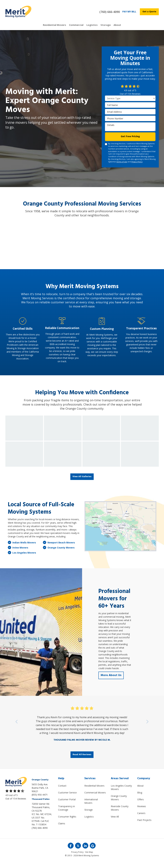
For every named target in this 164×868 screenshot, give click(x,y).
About (140, 792)
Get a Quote (149, 12)
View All (115, 823)
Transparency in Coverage (66, 815)
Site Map (89, 859)
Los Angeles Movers (22, 559)
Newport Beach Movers (59, 549)
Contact (62, 792)
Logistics (89, 823)
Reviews (142, 813)
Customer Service (67, 799)
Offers (141, 806)
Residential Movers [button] (59, 28)
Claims (62, 830)
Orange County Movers (59, 554)
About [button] (112, 28)
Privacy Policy (137, 168)
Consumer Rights (67, 823)
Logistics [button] (91, 28)
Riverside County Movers (120, 815)
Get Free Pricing (130, 143)
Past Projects (144, 827)
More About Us (112, 682)
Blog (140, 799)
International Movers (91, 808)
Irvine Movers (18, 554)
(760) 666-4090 (40, 835)
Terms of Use (122, 168)
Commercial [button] (78, 28)
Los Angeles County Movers (121, 794)
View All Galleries (82, 483)
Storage (89, 816)
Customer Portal (67, 806)
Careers (141, 820)
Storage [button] (102, 28)
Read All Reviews (82, 761)
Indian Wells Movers (22, 549)
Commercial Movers (95, 799)
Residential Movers (94, 792)
